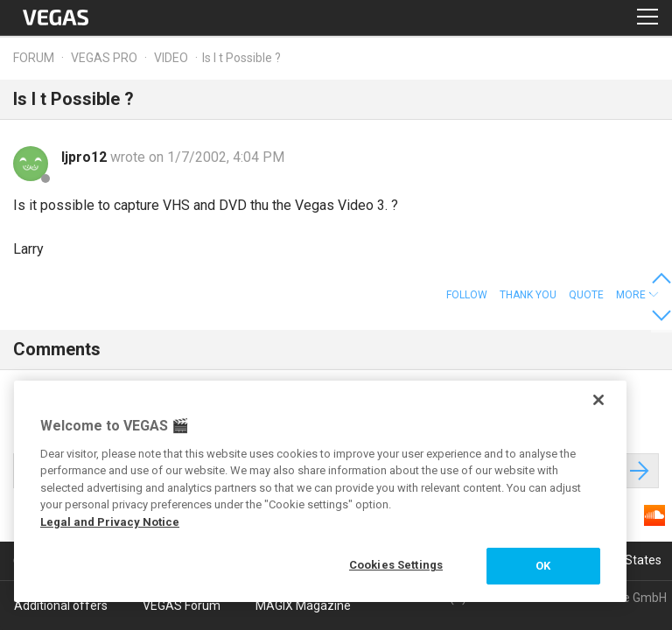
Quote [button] (586, 295)
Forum (34, 58)
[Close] (598, 400)
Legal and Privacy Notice (110, 522)
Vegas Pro (104, 58)
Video (171, 58)
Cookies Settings (396, 565)
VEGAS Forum (182, 605)
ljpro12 (86, 157)
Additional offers (61, 605)
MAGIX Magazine (303, 605)
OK (543, 566)
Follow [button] (467, 295)
